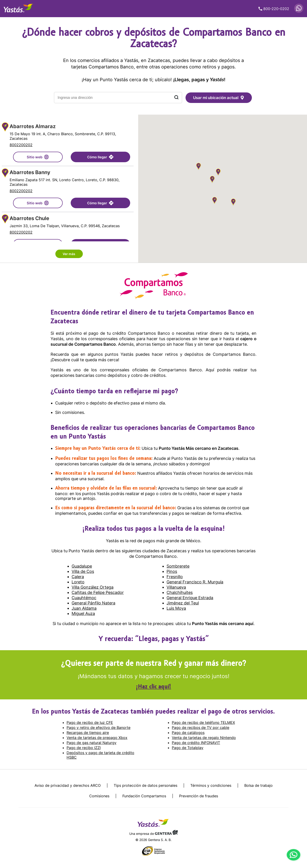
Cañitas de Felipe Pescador (98, 592)
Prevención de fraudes (199, 796)
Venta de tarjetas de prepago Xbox (97, 738)
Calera (78, 577)
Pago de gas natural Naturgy (92, 743)
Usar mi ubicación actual (219, 98)
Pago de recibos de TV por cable (201, 728)
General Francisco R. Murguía (195, 582)
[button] (199, 167)
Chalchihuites (180, 592)
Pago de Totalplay (188, 748)
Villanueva (176, 587)
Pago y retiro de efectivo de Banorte (98, 728)
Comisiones (99, 796)
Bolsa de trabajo (259, 785)
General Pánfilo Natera (93, 603)
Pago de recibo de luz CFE (90, 722)
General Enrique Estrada (190, 598)
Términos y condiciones (211, 785)
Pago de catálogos (188, 733)
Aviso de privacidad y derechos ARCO (68, 785)
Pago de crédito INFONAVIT (196, 743)
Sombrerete (178, 566)
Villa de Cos (83, 571)
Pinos (172, 571)
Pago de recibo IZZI (84, 748)
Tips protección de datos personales (145, 785)
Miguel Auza (83, 613)
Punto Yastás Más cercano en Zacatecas (199, 448)
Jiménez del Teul (183, 603)
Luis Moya (176, 608)
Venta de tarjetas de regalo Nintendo (204, 738)
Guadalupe (82, 566)
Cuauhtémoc (84, 598)
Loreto (78, 582)
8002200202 (21, 145)
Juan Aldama (84, 608)
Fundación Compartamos (144, 796)
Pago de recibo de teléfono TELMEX (203, 722)
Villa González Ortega (93, 587)
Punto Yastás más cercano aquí (223, 624)
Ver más (69, 254)
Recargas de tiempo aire (88, 733)
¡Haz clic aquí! (153, 687)
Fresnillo (175, 577)
